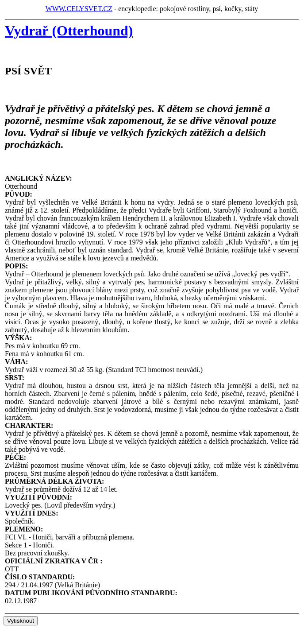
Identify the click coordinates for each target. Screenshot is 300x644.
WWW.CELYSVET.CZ (79, 9)
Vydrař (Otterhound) (69, 31)
